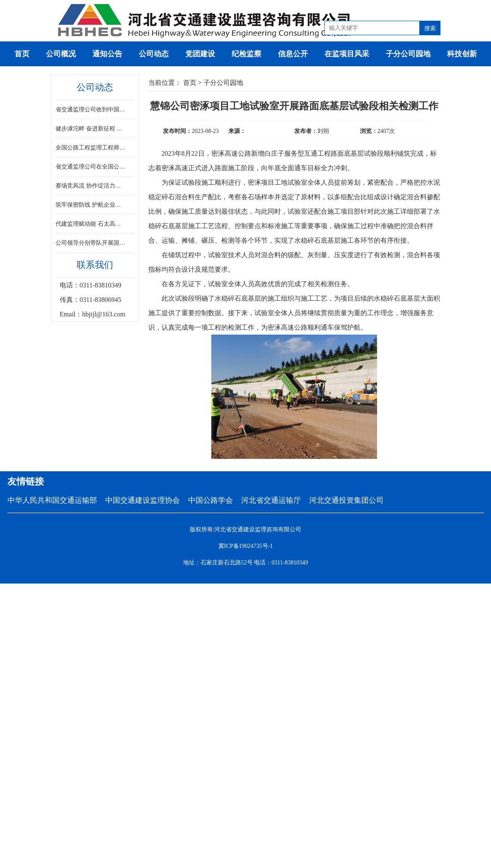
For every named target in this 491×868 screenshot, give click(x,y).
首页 (22, 54)
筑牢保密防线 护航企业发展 (91, 205)
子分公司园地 (408, 54)
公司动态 (154, 54)
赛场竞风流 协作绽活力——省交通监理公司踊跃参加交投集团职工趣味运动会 (91, 186)
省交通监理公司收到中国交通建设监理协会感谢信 (91, 110)
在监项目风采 (347, 54)
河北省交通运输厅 (271, 500)
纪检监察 (247, 54)
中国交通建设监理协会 (143, 500)
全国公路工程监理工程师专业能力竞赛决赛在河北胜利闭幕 (91, 148)
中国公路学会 (210, 500)
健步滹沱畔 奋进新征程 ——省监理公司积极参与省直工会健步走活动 (91, 129)
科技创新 (462, 54)
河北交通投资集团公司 (346, 500)
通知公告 (107, 54)
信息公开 (293, 54)
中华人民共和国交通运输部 (52, 500)
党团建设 (200, 54)
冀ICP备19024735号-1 (246, 546)
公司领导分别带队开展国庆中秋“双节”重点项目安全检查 (91, 243)
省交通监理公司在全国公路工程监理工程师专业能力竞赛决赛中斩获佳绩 (91, 167)
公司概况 (61, 54)
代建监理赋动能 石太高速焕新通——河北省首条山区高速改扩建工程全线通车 (91, 224)
